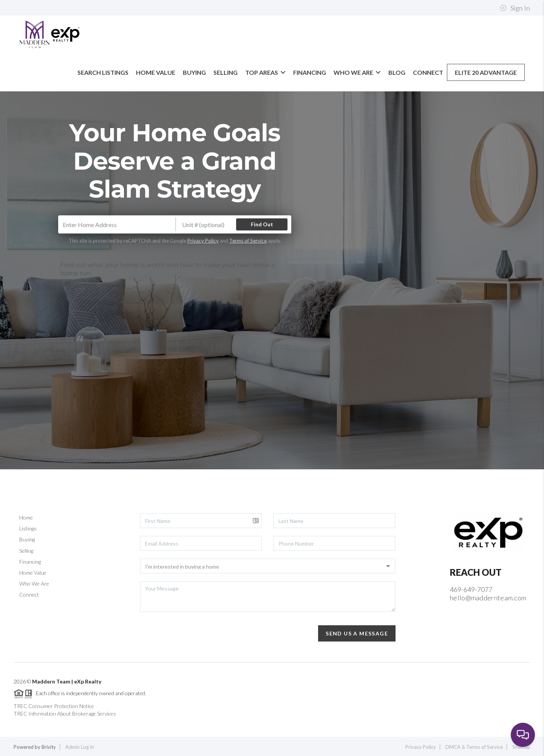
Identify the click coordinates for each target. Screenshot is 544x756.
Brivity (49, 747)
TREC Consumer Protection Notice (54, 706)
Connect (428, 72)
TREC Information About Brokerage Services (65, 713)
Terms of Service (248, 241)
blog (397, 72)
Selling (226, 72)
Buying (194, 72)
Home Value (156, 72)
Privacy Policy (203, 241)
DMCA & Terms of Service (474, 747)
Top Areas (265, 72)
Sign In (515, 8)
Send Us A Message (357, 633)
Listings (28, 528)
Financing (310, 72)
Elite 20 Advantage (486, 72)
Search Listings (103, 72)
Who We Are (357, 72)
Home (26, 517)
